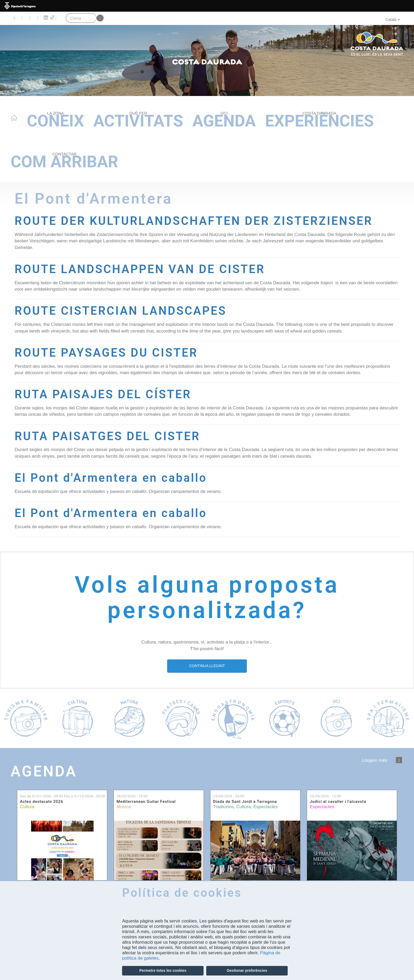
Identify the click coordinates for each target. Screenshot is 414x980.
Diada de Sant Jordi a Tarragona (245, 802)
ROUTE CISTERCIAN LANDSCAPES (121, 311)
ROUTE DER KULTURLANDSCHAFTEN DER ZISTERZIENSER (194, 221)
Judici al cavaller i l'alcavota (338, 802)
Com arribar (64, 161)
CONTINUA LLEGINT (207, 666)
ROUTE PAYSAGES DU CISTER (106, 353)
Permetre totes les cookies (163, 970)
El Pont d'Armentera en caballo (111, 478)
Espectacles (266, 807)
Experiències (320, 121)
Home (14, 118)
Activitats (138, 121)
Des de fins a (62, 796)
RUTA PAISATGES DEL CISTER (107, 436)
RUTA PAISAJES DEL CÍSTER (103, 394)
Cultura (27, 807)
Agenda (224, 121)
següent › (399, 760)
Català (393, 20)
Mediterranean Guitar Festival (146, 802)
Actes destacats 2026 (42, 802)
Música (124, 807)
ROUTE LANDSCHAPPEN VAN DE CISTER (140, 269)
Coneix (55, 121)
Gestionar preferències (247, 970)
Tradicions (223, 807)
